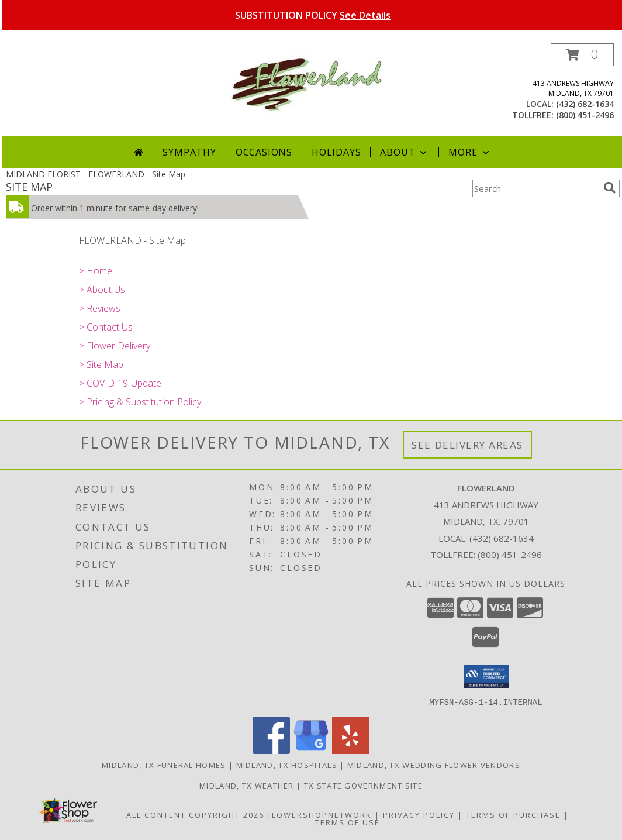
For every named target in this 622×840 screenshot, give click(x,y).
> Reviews (100, 308)
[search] (610, 188)
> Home (96, 271)
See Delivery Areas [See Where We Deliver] (467, 445)
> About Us (102, 290)
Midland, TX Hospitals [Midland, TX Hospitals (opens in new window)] (287, 765)
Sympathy (189, 152)
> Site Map (101, 364)
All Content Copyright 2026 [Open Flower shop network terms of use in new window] (195, 814)
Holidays (336, 152)
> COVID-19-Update (120, 383)
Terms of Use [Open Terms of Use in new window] (348, 822)
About (405, 152)
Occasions (264, 152)
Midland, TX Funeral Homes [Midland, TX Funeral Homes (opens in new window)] (164, 765)
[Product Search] (535, 188)
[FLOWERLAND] (313, 83)
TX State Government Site (363, 785)
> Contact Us (106, 327)
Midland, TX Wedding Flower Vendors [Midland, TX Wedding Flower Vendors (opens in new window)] (434, 765)
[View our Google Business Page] (311, 750)
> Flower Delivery (115, 346)
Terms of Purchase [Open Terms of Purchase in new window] (513, 814)
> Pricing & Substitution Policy (140, 402)
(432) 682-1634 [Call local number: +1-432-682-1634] (585, 104)
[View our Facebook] (271, 750)
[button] (582, 55)
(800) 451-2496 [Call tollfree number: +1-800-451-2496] (585, 115)
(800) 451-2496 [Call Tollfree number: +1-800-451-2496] (510, 555)
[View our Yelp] (351, 750)
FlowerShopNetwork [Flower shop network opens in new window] (319, 814)
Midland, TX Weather (247, 785)
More (470, 152)
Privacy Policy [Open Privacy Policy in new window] (419, 814)
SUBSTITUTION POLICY (313, 15)
